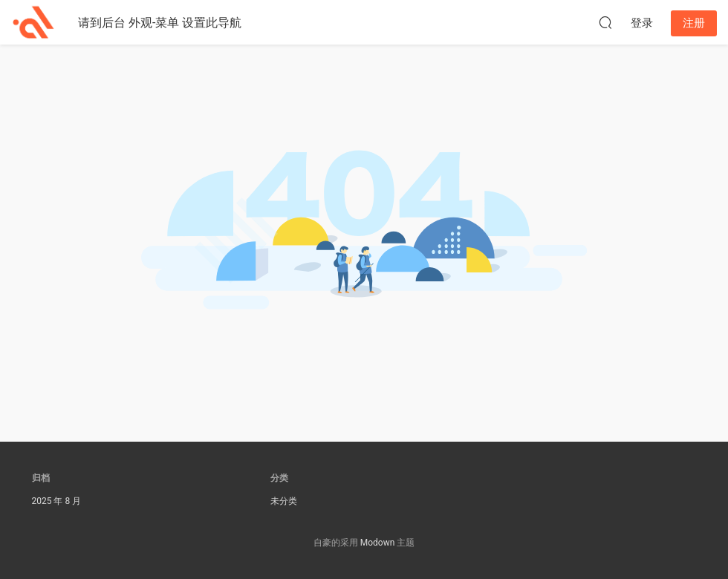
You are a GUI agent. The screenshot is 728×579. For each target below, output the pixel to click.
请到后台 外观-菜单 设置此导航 (160, 23)
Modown (378, 543)
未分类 (284, 501)
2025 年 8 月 (57, 501)
